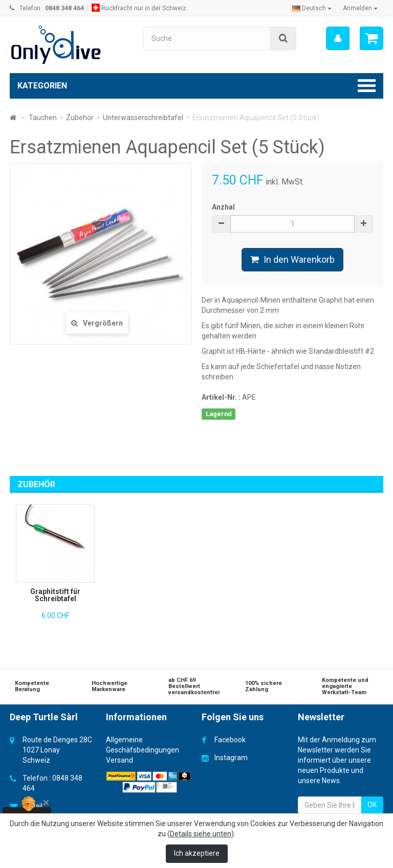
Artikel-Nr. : (221, 397)
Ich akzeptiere (197, 853)
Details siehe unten (201, 834)
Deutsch (312, 8)
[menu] (338, 38)
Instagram (231, 758)
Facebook (230, 740)
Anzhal (223, 207)
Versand (119, 760)
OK (372, 805)
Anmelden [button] (360, 8)
